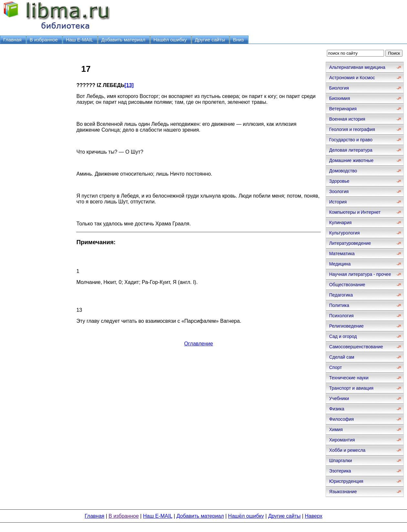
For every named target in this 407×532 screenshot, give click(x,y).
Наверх (314, 516)
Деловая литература (351, 150)
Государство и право (351, 140)
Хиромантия (342, 440)
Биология (339, 88)
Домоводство (343, 171)
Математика (342, 254)
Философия (341, 419)
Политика (339, 305)
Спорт (335, 367)
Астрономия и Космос (352, 78)
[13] (129, 85)
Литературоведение (350, 243)
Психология (341, 316)
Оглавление (198, 344)
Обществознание (347, 285)
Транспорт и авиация (351, 388)
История (338, 202)
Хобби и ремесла (347, 450)
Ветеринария (343, 109)
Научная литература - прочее (360, 274)
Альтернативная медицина (357, 67)
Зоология (339, 191)
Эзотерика (340, 471)
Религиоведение (346, 326)
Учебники (339, 398)
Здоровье (339, 181)
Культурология (344, 233)
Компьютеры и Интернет (355, 212)
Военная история (347, 119)
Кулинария (340, 223)
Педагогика (341, 295)
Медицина (340, 264)
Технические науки (349, 378)
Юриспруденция (346, 481)
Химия (336, 429)
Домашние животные (351, 160)
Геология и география (352, 129)
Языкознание (343, 492)
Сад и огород (343, 336)
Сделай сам (342, 357)
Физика (337, 409)
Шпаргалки (341, 461)
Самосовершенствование (356, 347)
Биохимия (339, 98)
